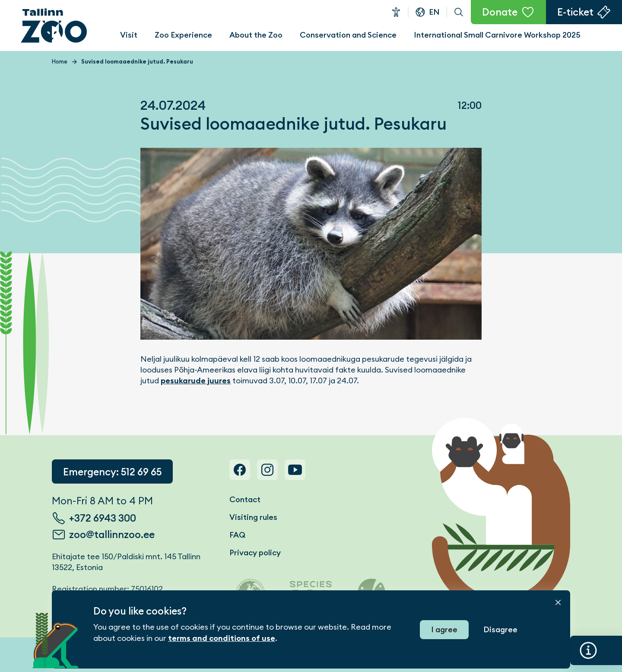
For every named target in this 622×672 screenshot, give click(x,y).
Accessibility (396, 12)
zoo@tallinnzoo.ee (112, 535)
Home (60, 62)
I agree (444, 629)
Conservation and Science (348, 35)
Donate (500, 12)
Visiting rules (253, 517)
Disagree (500, 629)
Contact (245, 499)
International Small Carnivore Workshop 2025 (497, 35)
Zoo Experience (183, 35)
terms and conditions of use (222, 638)
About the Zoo (256, 35)
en (434, 12)
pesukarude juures (196, 381)
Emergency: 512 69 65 (112, 472)
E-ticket (575, 12)
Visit (129, 35)
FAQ (237, 535)
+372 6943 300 (103, 518)
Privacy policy (255, 553)
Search (459, 12)
